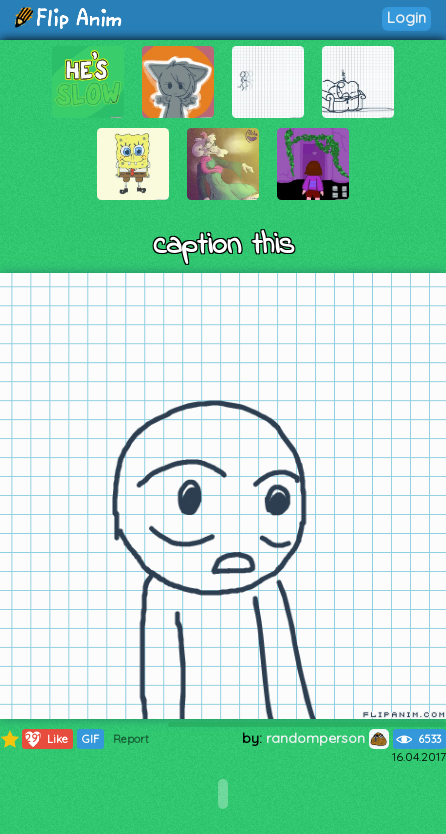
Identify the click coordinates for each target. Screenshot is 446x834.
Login (406, 17)
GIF (90, 739)
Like (45, 739)
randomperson (327, 738)
